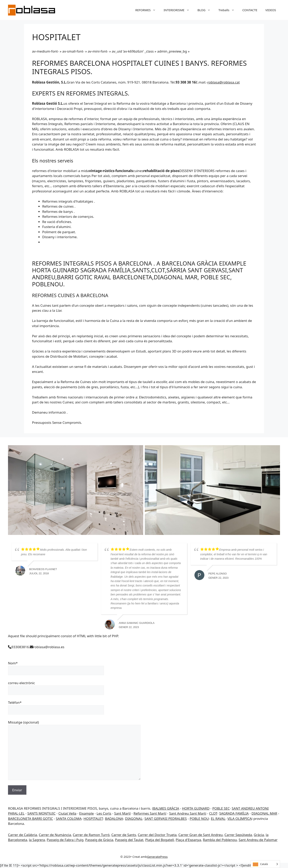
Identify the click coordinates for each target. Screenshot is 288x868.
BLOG (206, 10)
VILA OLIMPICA (239, 819)
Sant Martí (122, 813)
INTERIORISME (178, 10)
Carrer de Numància (55, 835)
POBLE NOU (199, 819)
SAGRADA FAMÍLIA (234, 813)
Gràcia (259, 835)
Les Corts (104, 813)
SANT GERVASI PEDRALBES (166, 819)
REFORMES (148, 10)
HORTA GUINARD (196, 808)
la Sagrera (37, 840)
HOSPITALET (93, 819)
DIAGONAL (134, 819)
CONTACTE (250, 10)
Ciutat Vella (67, 813)
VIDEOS (271, 10)
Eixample (86, 813)
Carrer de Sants (124, 835)
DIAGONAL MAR (264, 813)
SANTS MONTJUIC (41, 813)
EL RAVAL (218, 819)
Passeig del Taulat (129, 840)
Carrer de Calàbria (22, 835)
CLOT (213, 813)
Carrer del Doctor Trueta (157, 835)
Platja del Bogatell (159, 840)
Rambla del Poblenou (220, 840)
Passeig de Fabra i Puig (65, 840)
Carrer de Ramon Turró (91, 835)
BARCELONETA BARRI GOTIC (30, 819)
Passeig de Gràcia (99, 840)
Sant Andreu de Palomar (258, 840)
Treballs (228, 10)
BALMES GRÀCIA (166, 808)
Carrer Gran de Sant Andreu (201, 835)
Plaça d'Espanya (188, 840)
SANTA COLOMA (69, 819)
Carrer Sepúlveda (238, 835)
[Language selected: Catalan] (265, 864)
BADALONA (114, 819)
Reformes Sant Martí (150, 813)
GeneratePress (157, 857)
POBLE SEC (221, 808)
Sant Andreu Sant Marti (188, 813)
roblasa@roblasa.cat (224, 82)
